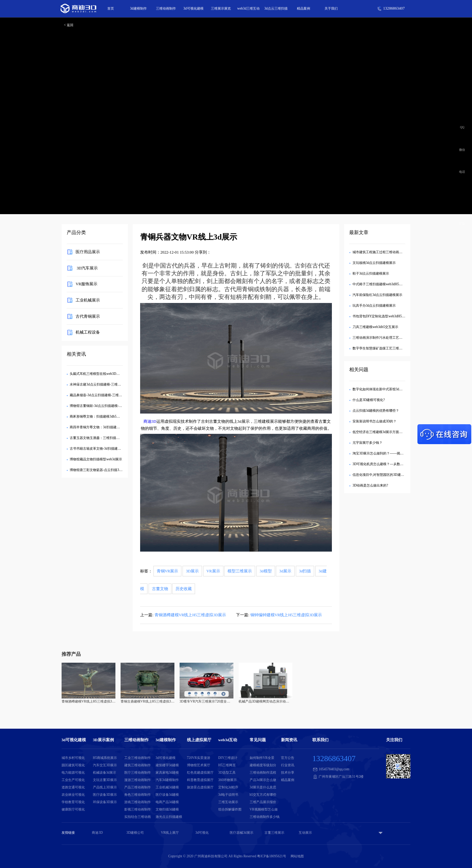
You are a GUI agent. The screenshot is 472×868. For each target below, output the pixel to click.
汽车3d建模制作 (167, 780)
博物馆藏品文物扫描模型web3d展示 (96, 459)
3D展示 (192, 571)
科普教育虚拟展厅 (200, 780)
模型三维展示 (240, 571)
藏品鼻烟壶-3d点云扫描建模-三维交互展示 (101, 395)
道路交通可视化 (73, 787)
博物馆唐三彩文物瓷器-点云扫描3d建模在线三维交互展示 (112, 470)
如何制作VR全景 (262, 758)
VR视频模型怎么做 (264, 809)
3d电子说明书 (228, 795)
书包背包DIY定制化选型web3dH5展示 (381, 316)
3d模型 (266, 571)
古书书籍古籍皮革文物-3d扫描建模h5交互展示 (104, 449)
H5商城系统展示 (105, 758)
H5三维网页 (227, 765)
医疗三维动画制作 (138, 773)
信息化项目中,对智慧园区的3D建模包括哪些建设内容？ (393, 475)
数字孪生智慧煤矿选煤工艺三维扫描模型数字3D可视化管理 (396, 348)
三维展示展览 (221, 8)
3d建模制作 (138, 8)
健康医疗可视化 (73, 809)
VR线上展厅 (170, 833)
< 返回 (69, 25)
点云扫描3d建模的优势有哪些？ (376, 411)
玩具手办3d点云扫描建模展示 (374, 306)
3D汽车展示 (87, 268)
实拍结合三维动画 (138, 817)
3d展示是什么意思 (263, 787)
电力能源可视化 (73, 773)
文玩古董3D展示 (105, 780)
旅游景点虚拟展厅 (200, 787)
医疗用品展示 (88, 252)
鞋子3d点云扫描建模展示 (371, 273)
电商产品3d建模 (167, 802)
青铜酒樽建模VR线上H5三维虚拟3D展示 (190, 615)
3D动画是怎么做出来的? (370, 485)
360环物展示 (228, 780)
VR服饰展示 (86, 284)
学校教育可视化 (73, 802)
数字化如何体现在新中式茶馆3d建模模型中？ (386, 389)
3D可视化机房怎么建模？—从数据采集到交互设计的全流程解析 (400, 464)
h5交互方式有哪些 (263, 795)
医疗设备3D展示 (105, 795)
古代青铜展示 (88, 316)
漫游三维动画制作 (138, 780)
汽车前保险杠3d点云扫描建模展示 (377, 295)
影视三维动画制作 (138, 809)
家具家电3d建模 (167, 773)
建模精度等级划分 (263, 765)
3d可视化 (202, 833)
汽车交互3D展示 (105, 765)
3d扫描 (305, 571)
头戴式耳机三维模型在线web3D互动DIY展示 (103, 374)
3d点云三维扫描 (276, 8)
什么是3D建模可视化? (369, 400)
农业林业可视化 (73, 795)
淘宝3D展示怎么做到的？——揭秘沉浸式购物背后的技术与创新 (400, 453)
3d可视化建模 (193, 8)
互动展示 (305, 833)
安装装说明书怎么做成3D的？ (374, 421)
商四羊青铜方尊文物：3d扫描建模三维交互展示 (105, 427)
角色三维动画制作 (138, 795)
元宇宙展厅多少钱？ (367, 443)
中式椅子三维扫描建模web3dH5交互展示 (382, 284)
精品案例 (303, 8)
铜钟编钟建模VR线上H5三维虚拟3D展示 (286, 615)
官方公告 (288, 758)
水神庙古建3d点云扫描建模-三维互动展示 (100, 384)
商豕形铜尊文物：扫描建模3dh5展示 (96, 416)
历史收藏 (184, 589)
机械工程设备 (88, 332)
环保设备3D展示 (105, 802)
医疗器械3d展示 (241, 833)
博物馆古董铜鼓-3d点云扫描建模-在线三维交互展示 (107, 406)
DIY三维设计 (228, 758)
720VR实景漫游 (199, 758)
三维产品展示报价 (263, 802)
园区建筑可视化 (73, 765)
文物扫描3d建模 (167, 809)
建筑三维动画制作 (138, 765)
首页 (111, 8)
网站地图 (297, 856)
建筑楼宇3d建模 (167, 765)
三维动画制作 (166, 8)
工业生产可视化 (73, 780)
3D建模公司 (135, 833)
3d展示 (285, 571)
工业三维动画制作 (138, 758)
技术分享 (288, 773)
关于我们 (331, 8)
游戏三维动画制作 (138, 802)
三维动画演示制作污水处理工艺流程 (379, 338)
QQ (462, 127)
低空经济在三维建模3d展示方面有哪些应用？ (386, 432)
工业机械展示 (88, 300)
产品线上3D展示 (105, 787)
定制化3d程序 (228, 787)
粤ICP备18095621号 (272, 856)
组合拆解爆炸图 (230, 809)
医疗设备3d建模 (167, 795)
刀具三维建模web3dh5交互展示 (375, 327)
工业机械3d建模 (167, 787)
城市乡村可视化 (73, 758)
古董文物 (160, 589)
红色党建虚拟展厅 (200, 773)
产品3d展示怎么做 (263, 780)
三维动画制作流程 (263, 773)
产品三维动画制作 (138, 787)
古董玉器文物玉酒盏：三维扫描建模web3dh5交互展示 (109, 438)
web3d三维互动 (248, 8)
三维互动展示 (228, 802)
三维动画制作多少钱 (265, 817)
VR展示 (213, 571)
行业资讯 (288, 765)
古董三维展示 (274, 833)
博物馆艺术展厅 (199, 765)
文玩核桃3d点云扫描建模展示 (374, 263)
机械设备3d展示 (105, 773)
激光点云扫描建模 (169, 817)
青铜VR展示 (168, 571)
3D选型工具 (227, 773)
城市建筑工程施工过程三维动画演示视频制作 (386, 252)
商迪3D (150, 421)
